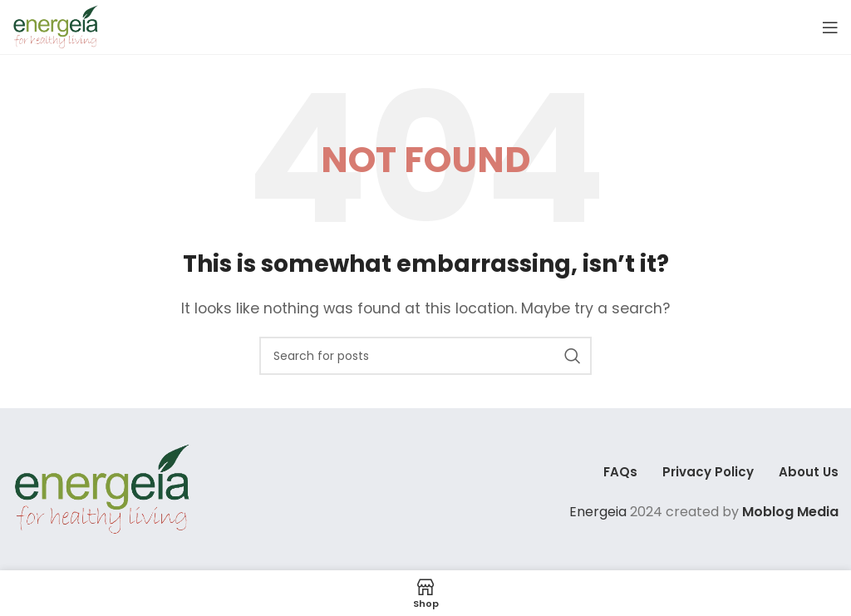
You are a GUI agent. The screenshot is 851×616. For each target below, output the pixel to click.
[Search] (425, 356)
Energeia (598, 512)
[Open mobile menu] (830, 27)
